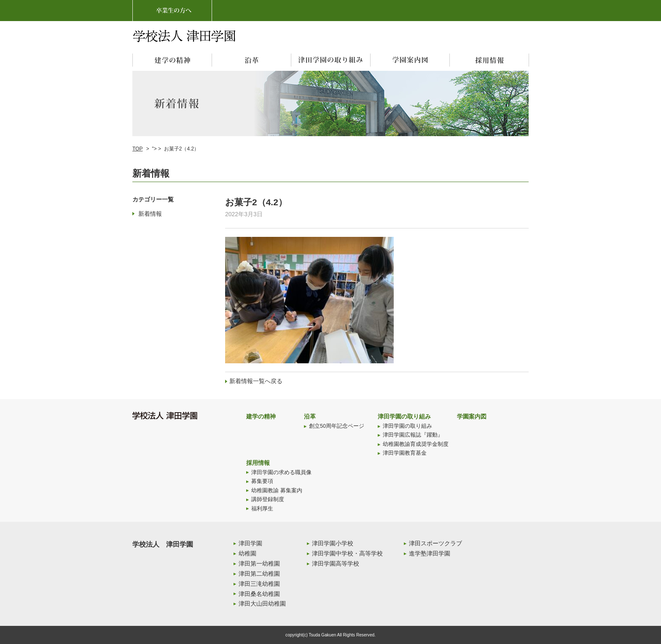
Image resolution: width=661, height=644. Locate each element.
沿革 (310, 416)
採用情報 (258, 463)
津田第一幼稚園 (259, 563)
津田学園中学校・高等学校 (347, 553)
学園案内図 (472, 416)
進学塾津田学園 (430, 553)
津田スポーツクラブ (435, 543)
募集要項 (262, 481)
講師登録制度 (268, 499)
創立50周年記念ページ (337, 426)
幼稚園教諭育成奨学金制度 (416, 444)
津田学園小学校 (333, 543)
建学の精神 (261, 416)
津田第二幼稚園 (259, 574)
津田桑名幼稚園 (259, 594)
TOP (137, 149)
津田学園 (250, 543)
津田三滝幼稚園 (259, 584)
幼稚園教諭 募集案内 (277, 491)
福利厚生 (262, 509)
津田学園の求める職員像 (281, 472)
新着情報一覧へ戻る (256, 381)
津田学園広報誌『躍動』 (413, 435)
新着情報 (150, 214)
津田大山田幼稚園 (262, 604)
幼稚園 (247, 553)
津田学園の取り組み (404, 416)
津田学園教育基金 (405, 453)
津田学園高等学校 (336, 563)
